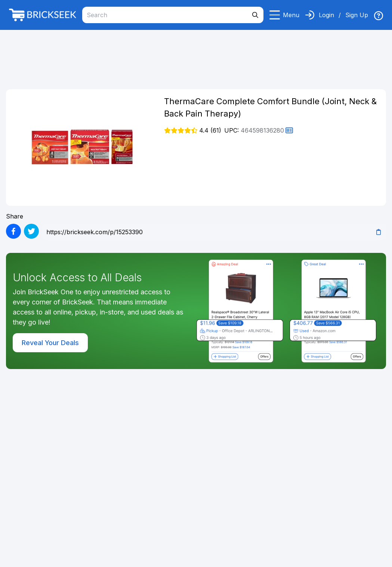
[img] (379, 16)
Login (326, 15)
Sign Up (357, 15)
